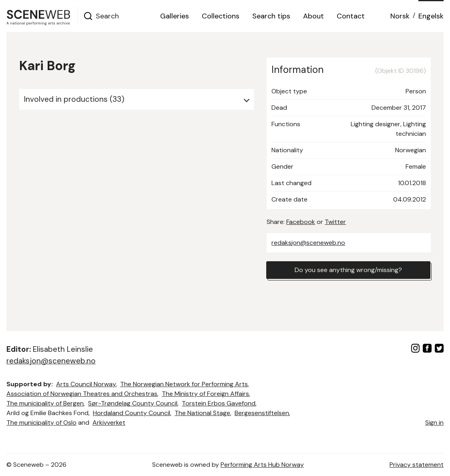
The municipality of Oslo (41, 423)
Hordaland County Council (132, 413)
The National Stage (202, 413)
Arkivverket (109, 423)
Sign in (434, 423)
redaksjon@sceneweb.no (308, 243)
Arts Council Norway (86, 384)
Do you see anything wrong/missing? (348, 270)
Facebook (301, 222)
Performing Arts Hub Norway (262, 465)
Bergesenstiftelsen (262, 413)
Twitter (335, 222)
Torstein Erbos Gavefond (219, 403)
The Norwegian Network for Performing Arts (184, 384)
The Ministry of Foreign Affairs (205, 394)
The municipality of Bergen (45, 403)
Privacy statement (417, 465)
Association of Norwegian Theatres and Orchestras (82, 394)
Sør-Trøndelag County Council (133, 403)
